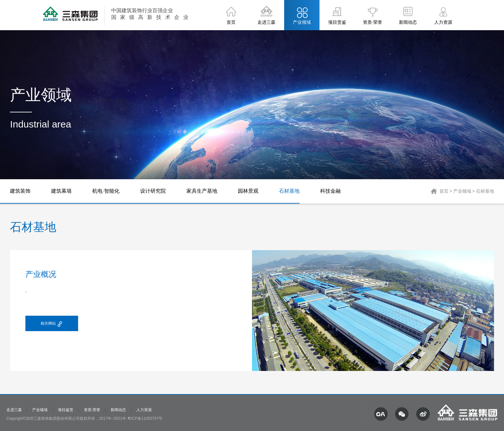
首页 (444, 191)
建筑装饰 (20, 191)
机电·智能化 (106, 191)
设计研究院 (153, 191)
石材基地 (289, 191)
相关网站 (52, 324)
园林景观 (248, 191)
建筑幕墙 (61, 191)
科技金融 (330, 191)
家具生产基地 (202, 191)
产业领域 (462, 191)
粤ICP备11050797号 (145, 418)
